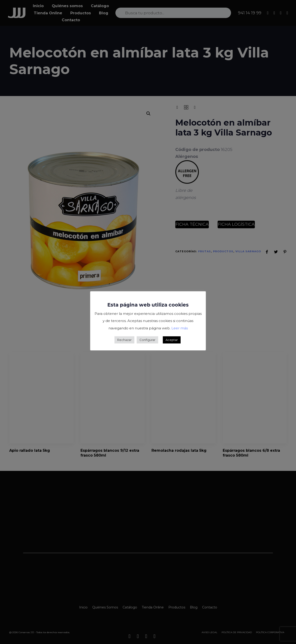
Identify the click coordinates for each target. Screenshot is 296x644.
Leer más (180, 328)
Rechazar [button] (124, 340)
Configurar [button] (147, 340)
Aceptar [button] (172, 340)
